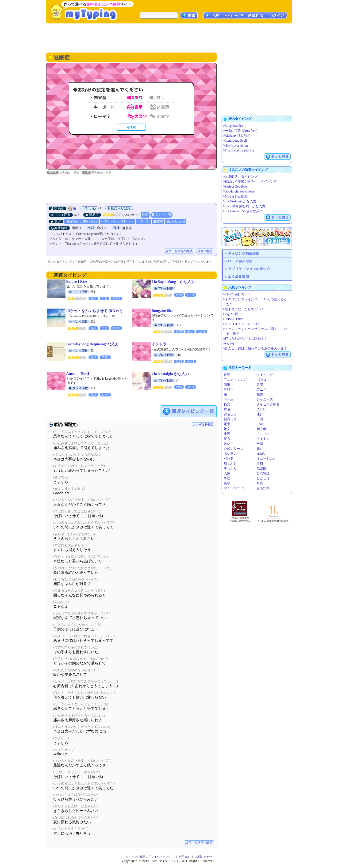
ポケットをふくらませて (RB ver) (94, 311)
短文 (227, 429)
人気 (227, 473)
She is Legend (175, 222)
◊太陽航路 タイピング (240, 177)
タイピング (265, 375)
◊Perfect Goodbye (235, 187)
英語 (227, 483)
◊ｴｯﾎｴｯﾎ (229, 344)
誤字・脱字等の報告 (179, 251)
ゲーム (229, 399)
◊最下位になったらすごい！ (244, 309)
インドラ (159, 344)
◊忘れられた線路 (235, 196)
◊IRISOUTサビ (234, 319)
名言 (260, 483)
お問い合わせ (204, 857)
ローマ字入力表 (240, 261)
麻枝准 (158, 222)
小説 (227, 434)
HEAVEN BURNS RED (82, 222)
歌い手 (229, 444)
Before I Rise (77, 282)
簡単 (227, 385)
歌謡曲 (261, 468)
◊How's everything (235, 145)
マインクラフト (235, 488)
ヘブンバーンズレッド (117, 222)
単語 (227, 478)
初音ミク (230, 419)
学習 (260, 444)
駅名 (227, 409)
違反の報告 (205, 251)
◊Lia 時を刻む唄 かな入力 (244, 206)
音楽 (260, 385)
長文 (227, 404)
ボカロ (261, 380)
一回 (260, 419)
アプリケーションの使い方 (249, 269)
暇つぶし (230, 463)
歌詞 (145, 215)
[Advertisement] (169, 38)
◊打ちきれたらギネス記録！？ (245, 339)
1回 (259, 449)
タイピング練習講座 (244, 253)
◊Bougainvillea (233, 126)
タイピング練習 (268, 404)
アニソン (263, 434)
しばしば (263, 478)
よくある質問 (238, 277)
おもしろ (230, 414)
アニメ (261, 390)
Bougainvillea (163, 311)
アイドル (263, 439)
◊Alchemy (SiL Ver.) (237, 136)
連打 (260, 414)
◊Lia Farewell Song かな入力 (243, 211)
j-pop (260, 424)
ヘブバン (143, 222)
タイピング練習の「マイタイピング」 (150, 857)
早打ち (229, 390)
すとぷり (230, 468)
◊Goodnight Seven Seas (239, 191)
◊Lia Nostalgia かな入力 (240, 201)
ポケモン (230, 454)
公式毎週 (263, 473)
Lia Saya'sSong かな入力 (173, 282)
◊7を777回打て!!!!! (236, 294)
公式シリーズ (234, 449)
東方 (227, 439)
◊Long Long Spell (235, 141)
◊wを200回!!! (232, 314)
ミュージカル (266, 459)
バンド (229, 459)
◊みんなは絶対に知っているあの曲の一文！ (255, 349)
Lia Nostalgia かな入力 (170, 374)
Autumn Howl (78, 374)
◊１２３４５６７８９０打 (242, 324)
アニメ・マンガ (235, 380)
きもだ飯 (263, 488)
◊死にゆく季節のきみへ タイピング (250, 182)
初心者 (261, 429)
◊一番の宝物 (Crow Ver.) (240, 131)
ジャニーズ (265, 399)
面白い (261, 454)
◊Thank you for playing (239, 150)
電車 (227, 424)
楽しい (261, 409)
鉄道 (260, 394)
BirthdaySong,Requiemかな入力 (92, 344)
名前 (260, 463)
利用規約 (184, 857)
